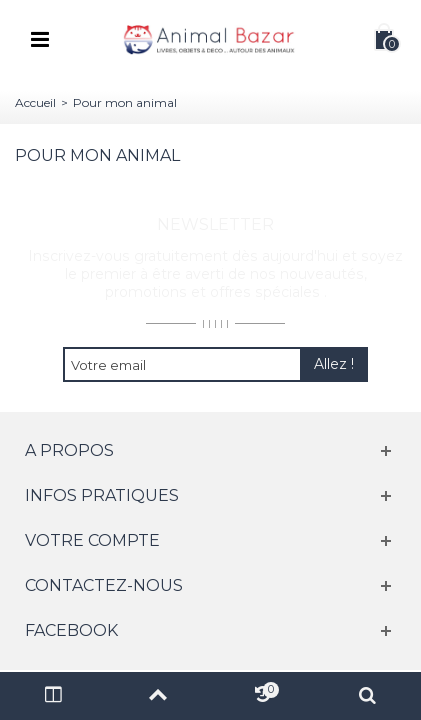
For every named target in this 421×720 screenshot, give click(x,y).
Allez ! (334, 364)
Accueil (35, 102)
